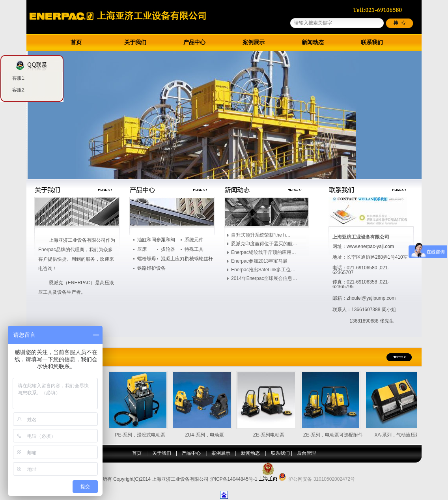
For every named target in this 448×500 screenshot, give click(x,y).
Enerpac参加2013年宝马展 (259, 261)
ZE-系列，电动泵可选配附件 (337, 435)
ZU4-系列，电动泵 (208, 435)
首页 (76, 42)
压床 (142, 249)
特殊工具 (194, 249)
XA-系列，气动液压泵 (401, 435)
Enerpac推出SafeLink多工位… (263, 270)
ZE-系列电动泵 (273, 435)
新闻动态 (313, 42)
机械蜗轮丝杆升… (199, 259)
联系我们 (372, 42)
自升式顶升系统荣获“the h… (261, 235)
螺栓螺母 (147, 259)
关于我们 (135, 42)
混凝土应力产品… (175, 259)
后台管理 (306, 453)
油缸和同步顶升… (151, 241)
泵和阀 (168, 240)
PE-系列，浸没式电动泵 (144, 435)
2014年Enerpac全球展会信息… (264, 278)
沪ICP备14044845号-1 (234, 479)
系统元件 (194, 240)
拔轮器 (168, 249)
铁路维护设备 (151, 268)
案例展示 (254, 42)
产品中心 (194, 42)
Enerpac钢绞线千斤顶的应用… (264, 252)
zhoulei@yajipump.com (371, 298)
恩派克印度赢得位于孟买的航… (264, 244)
